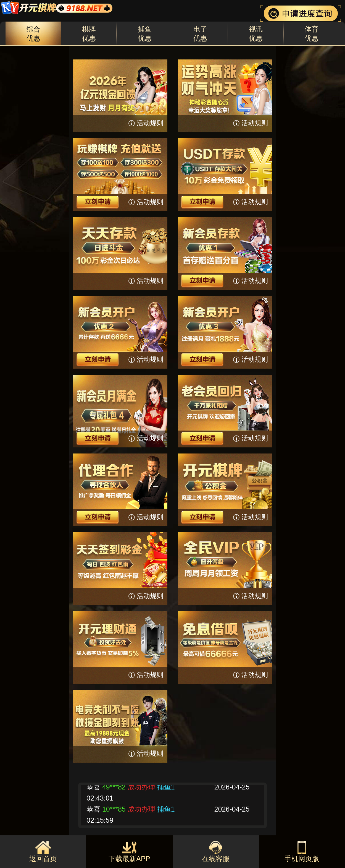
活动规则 (150, 123)
